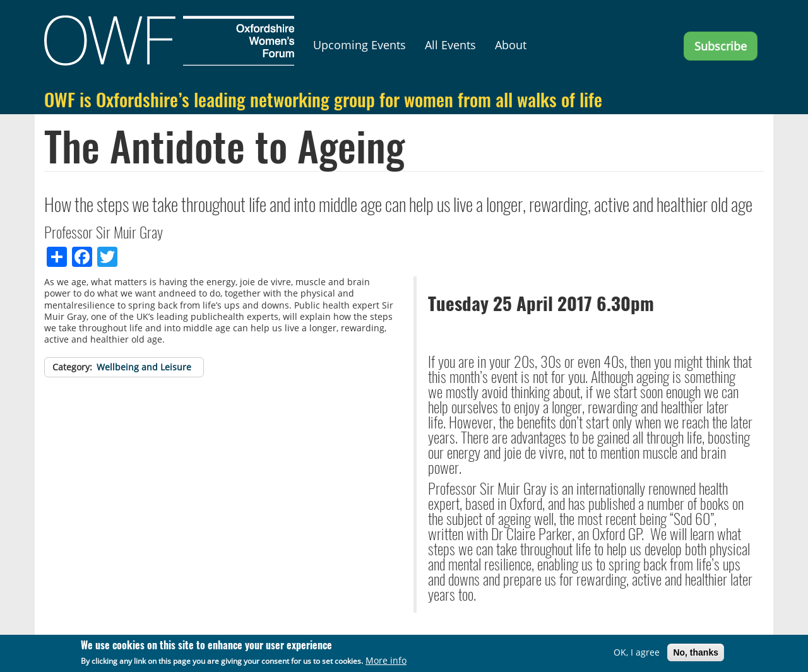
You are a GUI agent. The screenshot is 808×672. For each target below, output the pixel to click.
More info (386, 662)
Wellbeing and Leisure (144, 367)
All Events (450, 45)
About (511, 45)
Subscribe (721, 46)
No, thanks (696, 654)
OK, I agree (637, 654)
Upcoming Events (359, 45)
